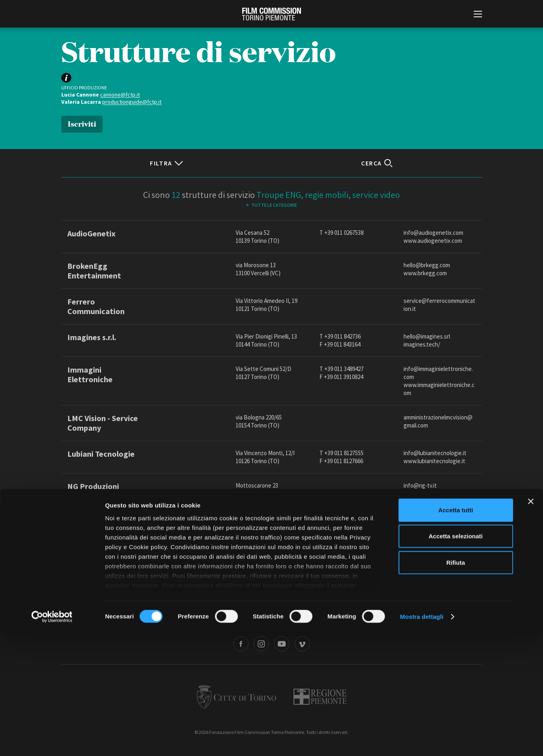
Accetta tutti (456, 634)
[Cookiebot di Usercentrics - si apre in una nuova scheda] (52, 740)
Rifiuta (456, 686)
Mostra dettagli (422, 740)
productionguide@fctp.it (132, 102)
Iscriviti (82, 123)
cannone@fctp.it (120, 95)
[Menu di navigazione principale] (478, 15)
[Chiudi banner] (531, 625)
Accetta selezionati (455, 660)
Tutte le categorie (274, 205)
